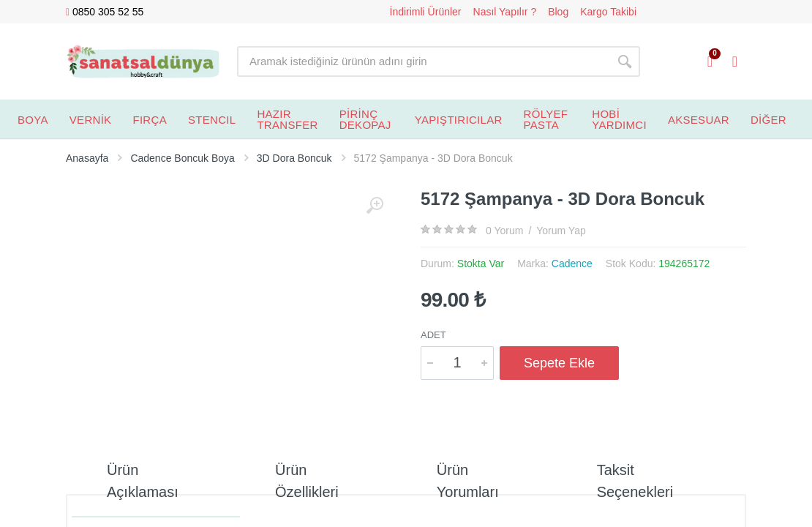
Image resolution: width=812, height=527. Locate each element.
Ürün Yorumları (468, 481)
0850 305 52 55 (105, 12)
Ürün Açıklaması (143, 481)
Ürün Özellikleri (307, 481)
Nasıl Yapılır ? (505, 12)
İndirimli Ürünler (426, 12)
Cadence (572, 263)
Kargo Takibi (608, 12)
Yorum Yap (561, 231)
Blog (558, 12)
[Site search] (423, 61)
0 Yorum (504, 231)
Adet (433, 335)
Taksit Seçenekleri (635, 481)
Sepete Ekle (559, 363)
